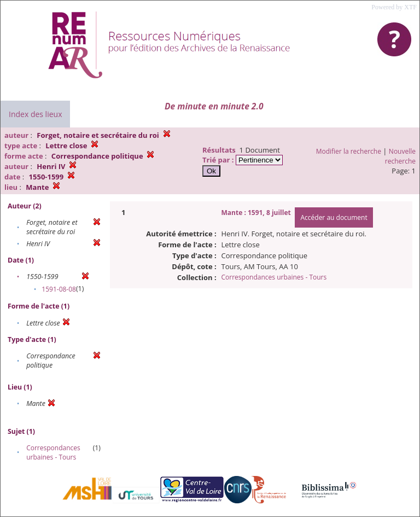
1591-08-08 (59, 289)
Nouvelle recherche (400, 156)
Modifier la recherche (349, 151)
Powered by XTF (394, 7)
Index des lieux (35, 114)
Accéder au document (334, 217)
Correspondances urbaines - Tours (53, 452)
